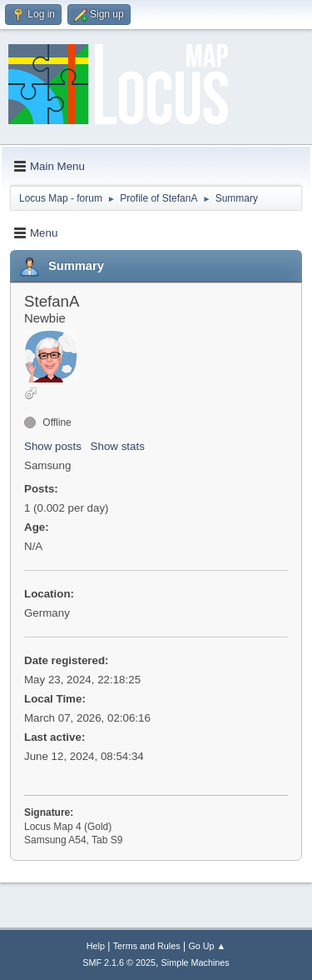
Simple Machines (196, 962)
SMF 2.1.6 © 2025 (119, 962)
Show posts (53, 446)
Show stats (118, 446)
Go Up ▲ (207, 946)
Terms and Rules (147, 946)
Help (96, 946)
